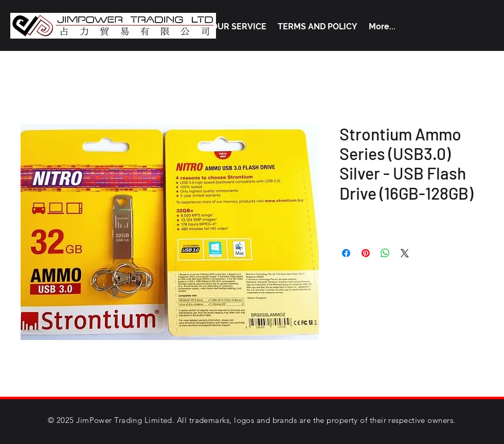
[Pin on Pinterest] (366, 253)
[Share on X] (405, 253)
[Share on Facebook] (346, 253)
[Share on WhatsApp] (385, 253)
